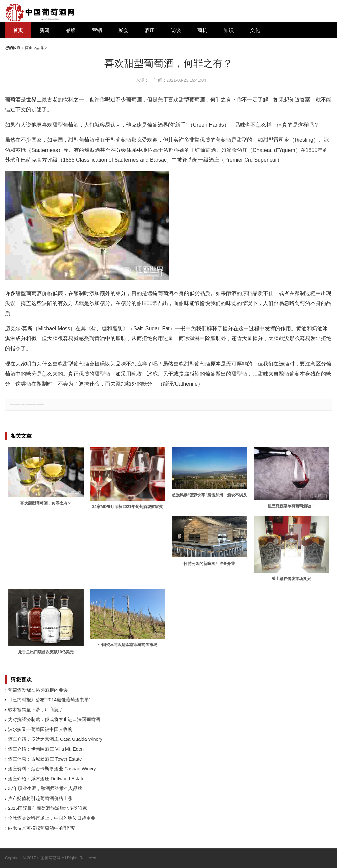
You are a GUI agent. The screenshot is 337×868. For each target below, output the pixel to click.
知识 (229, 30)
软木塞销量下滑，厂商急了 (36, 710)
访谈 (176, 30)
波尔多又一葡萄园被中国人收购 (40, 729)
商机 (202, 30)
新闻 (44, 30)
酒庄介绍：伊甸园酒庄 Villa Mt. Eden (46, 749)
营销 (97, 30)
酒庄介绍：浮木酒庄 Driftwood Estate (46, 779)
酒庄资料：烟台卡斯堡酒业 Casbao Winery (52, 769)
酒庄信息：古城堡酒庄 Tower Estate (45, 759)
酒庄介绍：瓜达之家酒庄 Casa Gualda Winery (55, 739)
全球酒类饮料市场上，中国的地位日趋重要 (52, 818)
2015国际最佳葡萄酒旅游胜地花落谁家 (48, 808)
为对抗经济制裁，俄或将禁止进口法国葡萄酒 (54, 719)
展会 (123, 30)
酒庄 (150, 30)
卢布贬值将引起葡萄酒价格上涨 (40, 798)
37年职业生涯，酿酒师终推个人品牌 (45, 788)
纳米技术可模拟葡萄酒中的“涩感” (42, 828)
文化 (255, 30)
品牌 (71, 30)
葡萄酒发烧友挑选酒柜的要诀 (38, 690)
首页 (18, 30)
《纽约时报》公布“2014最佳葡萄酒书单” (49, 700)
